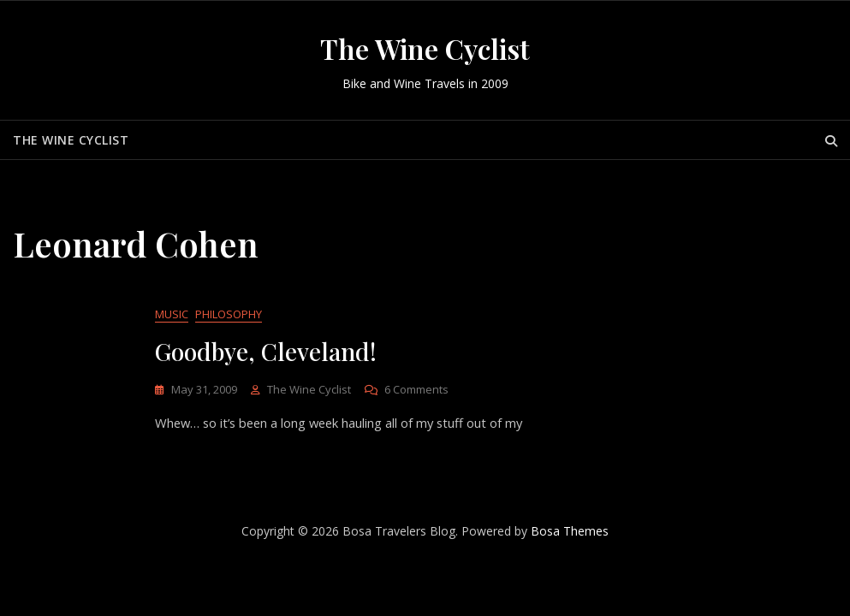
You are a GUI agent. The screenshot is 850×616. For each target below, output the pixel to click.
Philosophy (229, 315)
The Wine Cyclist (425, 48)
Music (172, 315)
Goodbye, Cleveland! (266, 352)
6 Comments (416, 391)
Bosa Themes (570, 533)
